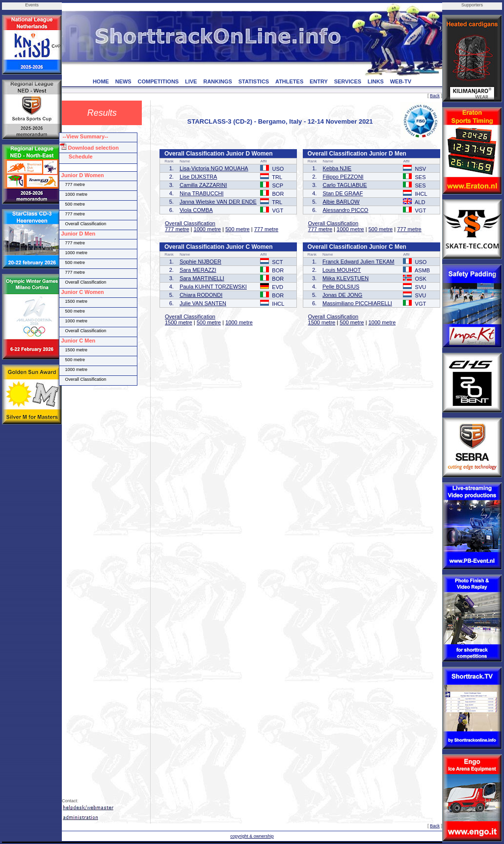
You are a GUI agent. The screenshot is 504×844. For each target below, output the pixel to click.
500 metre (238, 229)
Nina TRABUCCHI (202, 193)
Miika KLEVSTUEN (345, 278)
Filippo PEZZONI (343, 177)
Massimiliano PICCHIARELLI (357, 303)
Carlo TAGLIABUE (345, 185)
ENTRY (319, 81)
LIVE (191, 81)
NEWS (123, 81)
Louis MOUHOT (342, 270)
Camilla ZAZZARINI (203, 185)
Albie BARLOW (341, 202)
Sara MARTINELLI (202, 278)
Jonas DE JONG (342, 295)
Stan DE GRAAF (343, 193)
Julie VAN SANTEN (203, 303)
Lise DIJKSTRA (198, 177)
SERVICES (348, 81)
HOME (101, 81)
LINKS (376, 81)
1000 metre (208, 229)
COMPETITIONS (158, 81)
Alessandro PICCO (346, 210)
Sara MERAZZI (198, 270)
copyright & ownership (252, 836)
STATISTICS (254, 81)
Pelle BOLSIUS (341, 287)
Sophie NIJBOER (200, 262)
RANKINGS (218, 81)
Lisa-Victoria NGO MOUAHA (214, 168)
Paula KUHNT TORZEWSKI (213, 287)
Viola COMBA (196, 210)
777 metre (177, 229)
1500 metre (179, 322)
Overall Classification (190, 223)
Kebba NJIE (337, 168)
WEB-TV (401, 81)
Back (435, 96)
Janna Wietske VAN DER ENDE (218, 202)
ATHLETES (289, 81)
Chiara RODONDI (201, 295)
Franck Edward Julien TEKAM (358, 262)
